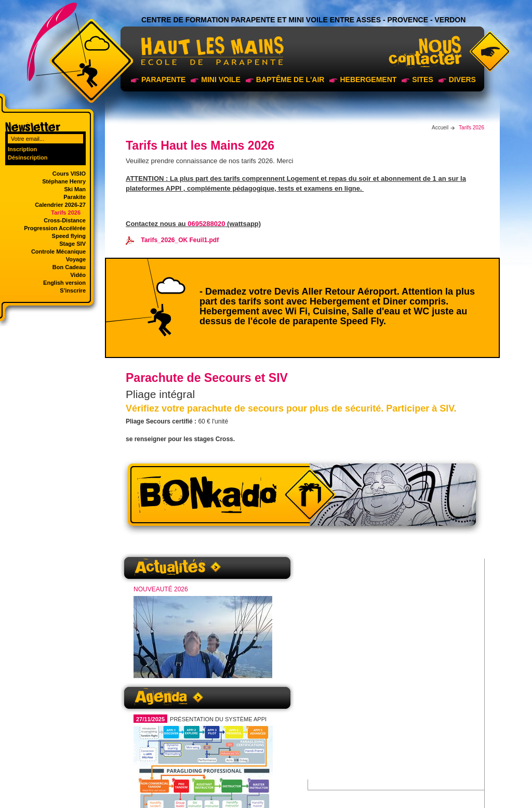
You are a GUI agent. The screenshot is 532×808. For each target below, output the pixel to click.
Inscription (22, 149)
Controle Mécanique (58, 251)
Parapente (163, 80)
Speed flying (69, 236)
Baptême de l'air (290, 80)
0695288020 (206, 224)
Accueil (440, 128)
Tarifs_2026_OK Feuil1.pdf (172, 240)
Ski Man (75, 189)
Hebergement (368, 80)
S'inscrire (73, 290)
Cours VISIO (69, 174)
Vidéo (78, 275)
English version (64, 283)
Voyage (76, 259)
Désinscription (28, 157)
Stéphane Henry (64, 181)
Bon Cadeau (69, 267)
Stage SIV (72, 244)
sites (422, 80)
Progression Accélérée (55, 228)
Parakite (75, 197)
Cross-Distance (65, 220)
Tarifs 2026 (66, 213)
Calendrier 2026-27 (60, 205)
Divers (462, 80)
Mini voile (221, 80)
